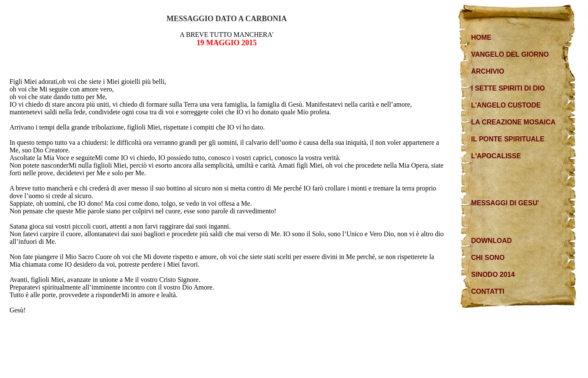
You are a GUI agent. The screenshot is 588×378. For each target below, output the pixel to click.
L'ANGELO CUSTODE (506, 105)
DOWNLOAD (491, 241)
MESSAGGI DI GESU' (505, 203)
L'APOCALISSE (496, 156)
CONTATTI (488, 291)
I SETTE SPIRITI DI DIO (508, 88)
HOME (481, 37)
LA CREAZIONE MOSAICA (513, 122)
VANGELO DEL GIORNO (510, 54)
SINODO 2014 (493, 275)
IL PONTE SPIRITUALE (508, 139)
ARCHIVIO (488, 71)
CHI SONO (488, 258)
